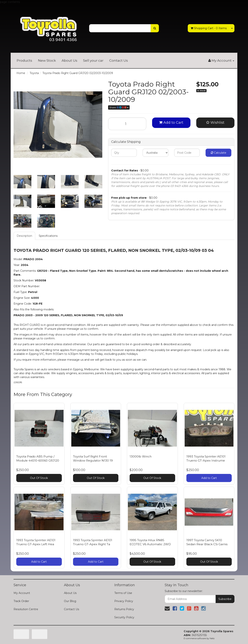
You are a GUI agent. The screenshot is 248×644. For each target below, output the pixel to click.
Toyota (34, 73)
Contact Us (119, 60)
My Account (22, 593)
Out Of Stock (39, 478)
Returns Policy (124, 609)
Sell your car (93, 60)
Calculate (219, 153)
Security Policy (124, 617)
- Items (209, 28)
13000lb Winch (141, 456)
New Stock (47, 60)
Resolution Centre (26, 609)
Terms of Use (123, 593)
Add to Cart (171, 123)
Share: (119, 107)
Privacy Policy (124, 601)
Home (21, 73)
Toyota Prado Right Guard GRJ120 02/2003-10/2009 (78, 73)
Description (24, 236)
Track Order (21, 601)
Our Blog (70, 601)
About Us (69, 60)
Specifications (48, 236)
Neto (212, 638)
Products (24, 60)
